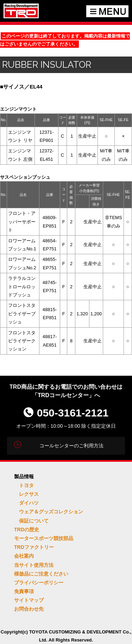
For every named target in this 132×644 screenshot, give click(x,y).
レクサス (29, 494)
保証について (34, 521)
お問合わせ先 (29, 609)
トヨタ (26, 485)
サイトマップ (29, 600)
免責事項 (24, 591)
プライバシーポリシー (39, 583)
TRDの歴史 (27, 530)
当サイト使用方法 (34, 565)
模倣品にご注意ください (41, 574)
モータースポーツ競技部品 (44, 538)
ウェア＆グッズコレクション (51, 512)
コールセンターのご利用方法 (71, 446)
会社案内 (24, 556)
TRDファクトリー (34, 547)
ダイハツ (29, 503)
